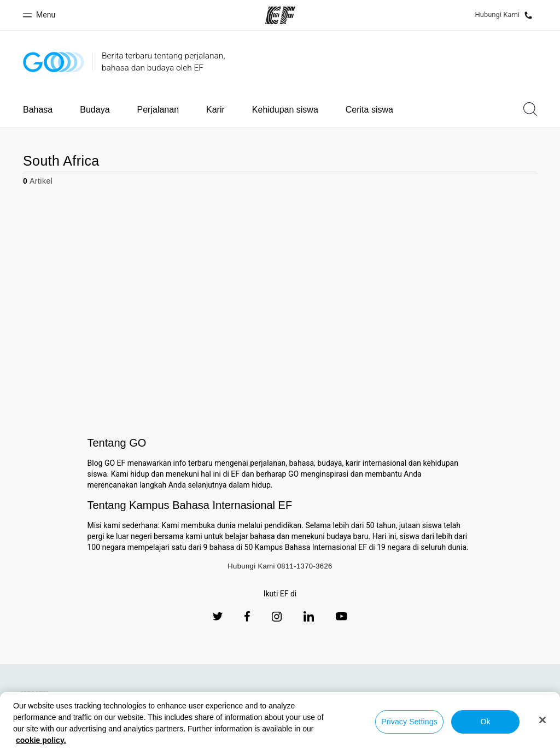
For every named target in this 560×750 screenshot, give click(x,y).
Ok (485, 722)
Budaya (95, 110)
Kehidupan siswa (285, 110)
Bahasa (38, 110)
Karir (215, 110)
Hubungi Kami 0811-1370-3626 (280, 566)
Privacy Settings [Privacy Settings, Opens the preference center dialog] (409, 722)
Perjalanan (158, 110)
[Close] (542, 720)
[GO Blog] (54, 62)
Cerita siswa (369, 110)
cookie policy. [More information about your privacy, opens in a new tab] (41, 740)
